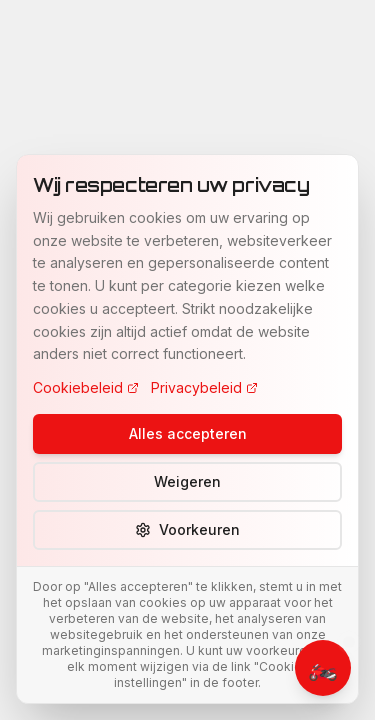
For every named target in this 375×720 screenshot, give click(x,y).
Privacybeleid (204, 387)
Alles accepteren (188, 433)
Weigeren (187, 481)
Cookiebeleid (86, 387)
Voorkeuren (187, 529)
